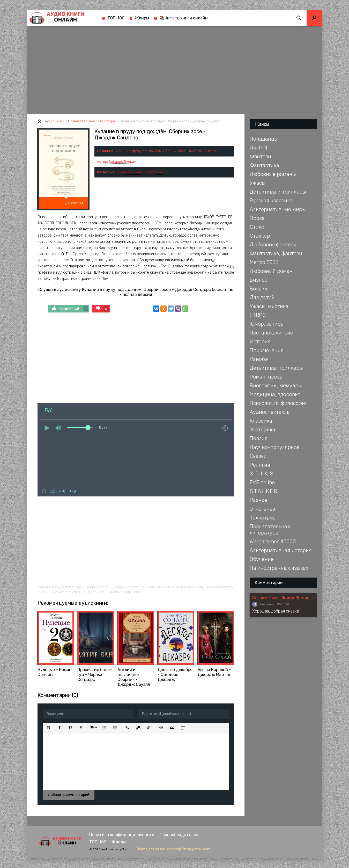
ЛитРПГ (259, 148)
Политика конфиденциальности (122, 835)
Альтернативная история (281, 550)
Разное (258, 500)
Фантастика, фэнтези (276, 253)
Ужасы (258, 183)
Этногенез (262, 509)
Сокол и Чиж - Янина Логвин (281, 598)
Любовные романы (273, 174)
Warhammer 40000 (273, 542)
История (260, 341)
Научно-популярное (275, 447)
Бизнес (258, 280)
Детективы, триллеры (276, 368)
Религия (260, 465)
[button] (49, 728)
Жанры (142, 18)
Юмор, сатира (267, 324)
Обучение (262, 559)
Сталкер (260, 236)
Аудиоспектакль (270, 412)
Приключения (267, 350)
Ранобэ (259, 359)
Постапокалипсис (271, 333)
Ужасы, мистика (269, 306)
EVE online (262, 482)
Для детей (262, 297)
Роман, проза (266, 377)
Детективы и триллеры (278, 192)
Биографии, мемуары (276, 386)
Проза (257, 218)
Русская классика (271, 201)
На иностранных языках (279, 568)
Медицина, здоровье (275, 394)
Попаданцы (264, 139)
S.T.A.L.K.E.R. (264, 491)
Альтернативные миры (278, 209)
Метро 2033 (264, 262)
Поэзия (259, 438)
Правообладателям (179, 835)
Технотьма (263, 518)
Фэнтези (260, 156)
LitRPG (258, 315)
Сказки (258, 456)
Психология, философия (279, 403)
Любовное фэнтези (273, 245)
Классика (261, 421)
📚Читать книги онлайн (184, 18)
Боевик (258, 289)
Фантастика (264, 165)
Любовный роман (271, 271)
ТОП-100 (116, 18)
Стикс (257, 227)
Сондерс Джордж (122, 162)
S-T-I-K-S (261, 474)
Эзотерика (262, 430)
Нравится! (70, 309)
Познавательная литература (139, 172)
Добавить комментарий (69, 795)
